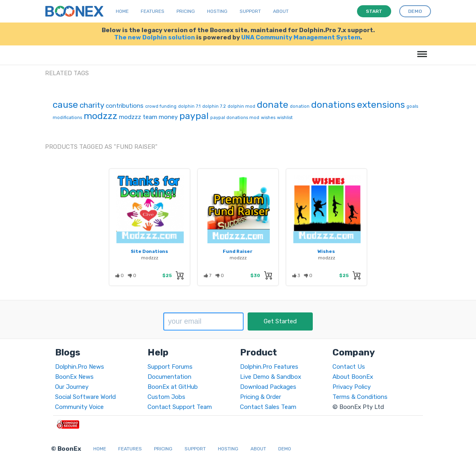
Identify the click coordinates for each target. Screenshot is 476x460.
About (281, 11)
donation (300, 106)
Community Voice (79, 407)
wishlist (285, 118)
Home (122, 11)
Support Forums (170, 367)
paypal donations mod (235, 118)
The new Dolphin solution (155, 37)
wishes (268, 118)
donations (333, 105)
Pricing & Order (261, 397)
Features (153, 11)
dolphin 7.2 (214, 106)
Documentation (169, 377)
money (168, 117)
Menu (421, 50)
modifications (67, 118)
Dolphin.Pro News (80, 367)
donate (273, 105)
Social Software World (85, 397)
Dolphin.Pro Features (269, 367)
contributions (125, 106)
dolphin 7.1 (189, 106)
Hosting (217, 11)
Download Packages (268, 387)
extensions (381, 105)
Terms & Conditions (360, 397)
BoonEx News (74, 377)
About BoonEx (353, 377)
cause (65, 105)
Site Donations (149, 251)
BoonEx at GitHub (173, 387)
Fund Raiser (238, 251)
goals (412, 106)
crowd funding (161, 106)
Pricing (186, 11)
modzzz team (138, 117)
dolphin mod (241, 106)
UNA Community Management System (301, 37)
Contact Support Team (180, 407)
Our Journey (72, 387)
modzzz (101, 116)
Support (250, 11)
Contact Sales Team (268, 407)
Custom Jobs (166, 397)
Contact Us (349, 367)
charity (92, 105)
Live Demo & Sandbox (271, 377)
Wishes (326, 251)
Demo (285, 449)
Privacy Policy (352, 387)
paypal (194, 116)
